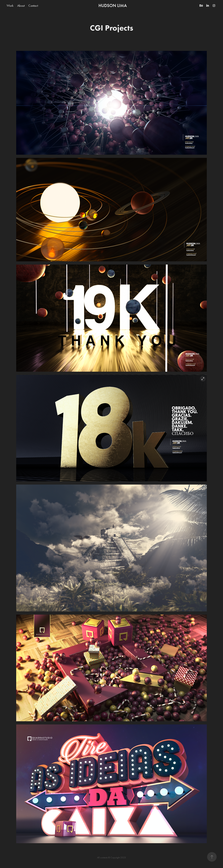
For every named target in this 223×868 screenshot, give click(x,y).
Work (10, 6)
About (21, 6)
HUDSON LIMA (113, 6)
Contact (33, 6)
